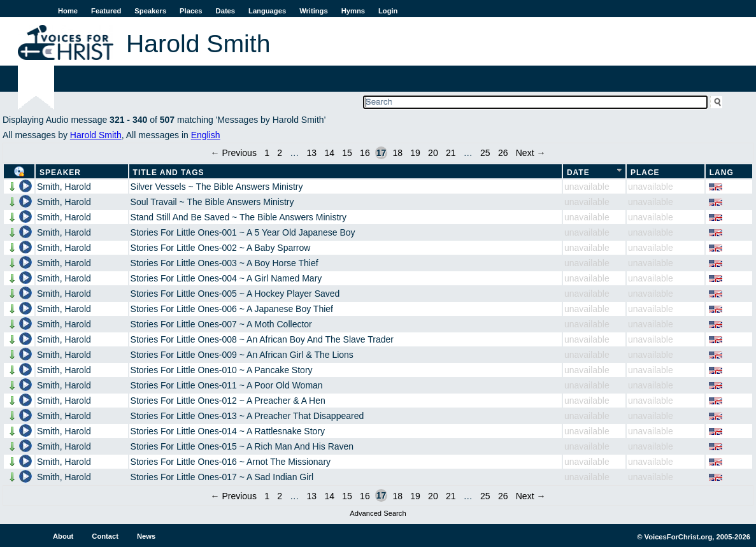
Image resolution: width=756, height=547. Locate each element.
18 (397, 153)
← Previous (234, 153)
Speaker (60, 173)
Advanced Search (378, 513)
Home (68, 11)
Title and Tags (169, 173)
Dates (225, 11)
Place (645, 173)
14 (329, 153)
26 (503, 153)
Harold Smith (96, 135)
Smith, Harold (64, 187)
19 (415, 153)
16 (365, 153)
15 (347, 153)
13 (312, 153)
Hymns (353, 11)
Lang (722, 173)
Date (578, 173)
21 (451, 153)
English (206, 135)
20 (433, 153)
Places (191, 11)
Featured (106, 11)
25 (485, 153)
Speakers (150, 11)
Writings (314, 11)
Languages (267, 11)
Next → (531, 153)
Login (388, 11)
